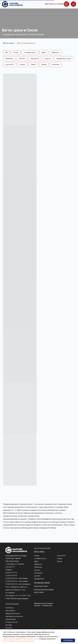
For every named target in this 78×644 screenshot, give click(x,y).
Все (7, 52)
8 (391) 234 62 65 (11, 575)
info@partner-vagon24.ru (19, 587)
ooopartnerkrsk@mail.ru (14, 590)
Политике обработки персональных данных (18, 641)
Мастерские (35, 59)
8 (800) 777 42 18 (11, 573)
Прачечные (9, 59)
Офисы (44, 52)
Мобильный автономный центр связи (44, 591)
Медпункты (56, 52)
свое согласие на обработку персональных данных (21, 639)
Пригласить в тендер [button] (54, 4)
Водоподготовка (41, 586)
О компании (10, 608)
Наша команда (11, 619)
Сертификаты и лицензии (14, 616)
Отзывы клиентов (11, 622)
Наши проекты (10, 611)
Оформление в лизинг (13, 613)
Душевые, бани (39, 579)
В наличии (56, 64)
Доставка (9, 625)
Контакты (9, 628)
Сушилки (48, 59)
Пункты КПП (10, 64)
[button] (67, 4)
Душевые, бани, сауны (64, 59)
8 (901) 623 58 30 (11, 578)
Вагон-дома (8, 43)
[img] (12, 4)
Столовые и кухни (30, 52)
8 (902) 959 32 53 (11, 581)
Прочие (33, 64)
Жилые (16, 52)
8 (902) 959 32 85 (12, 584)
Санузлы (22, 59)
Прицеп (44, 64)
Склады (22, 64)
